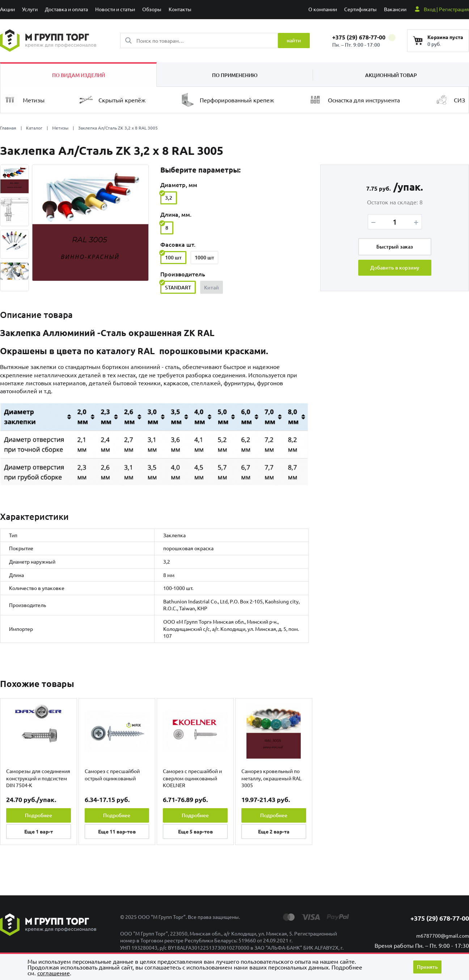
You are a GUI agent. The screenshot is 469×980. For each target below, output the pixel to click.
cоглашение (54, 973)
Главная (8, 128)
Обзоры (152, 9)
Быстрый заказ (395, 247)
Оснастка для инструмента (354, 100)
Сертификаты (360, 9)
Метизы (24, 100)
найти (294, 40)
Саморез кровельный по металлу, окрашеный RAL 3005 (271, 778)
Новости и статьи (115, 9)
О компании (323, 9)
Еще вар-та (274, 831)
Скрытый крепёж (113, 100)
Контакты (180, 9)
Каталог (34, 128)
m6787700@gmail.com (443, 936)
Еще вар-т (39, 831)
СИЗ (450, 100)
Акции (7, 9)
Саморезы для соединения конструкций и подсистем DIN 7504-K (38, 778)
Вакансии (395, 9)
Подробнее (39, 815)
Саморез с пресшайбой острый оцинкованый (112, 775)
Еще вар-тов (117, 831)
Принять (427, 967)
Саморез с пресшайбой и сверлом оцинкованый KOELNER (192, 778)
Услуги (30, 9)
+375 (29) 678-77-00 (364, 37)
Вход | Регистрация (446, 9)
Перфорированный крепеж (227, 100)
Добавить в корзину (395, 268)
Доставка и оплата (66, 9)
